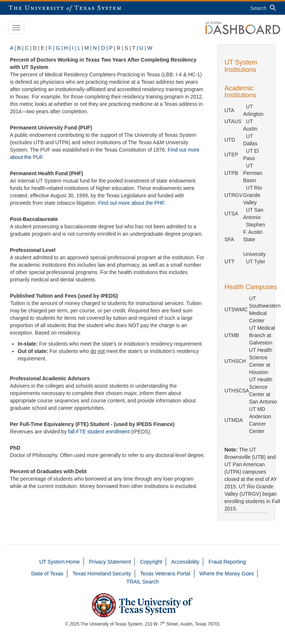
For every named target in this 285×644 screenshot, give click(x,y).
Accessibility (185, 562)
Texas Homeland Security (102, 574)
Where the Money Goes (227, 574)
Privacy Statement (110, 562)
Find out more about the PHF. (132, 203)
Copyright (151, 562)
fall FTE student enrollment (99, 432)
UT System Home (60, 562)
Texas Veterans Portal (165, 574)
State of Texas (47, 574)
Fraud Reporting (227, 562)
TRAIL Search (142, 582)
